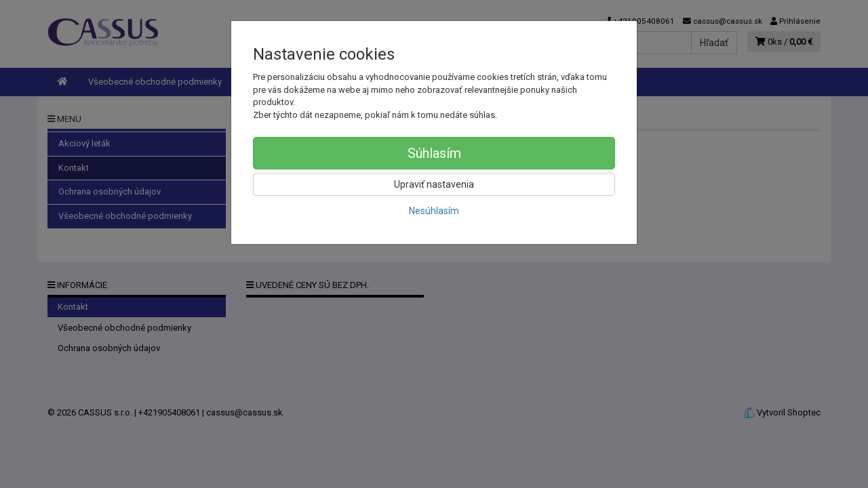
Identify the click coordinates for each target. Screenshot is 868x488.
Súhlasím (434, 153)
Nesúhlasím (434, 211)
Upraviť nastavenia (434, 184)
